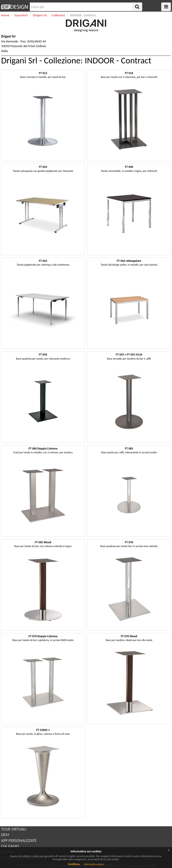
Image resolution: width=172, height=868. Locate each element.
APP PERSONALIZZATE (19, 841)
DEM (5, 835)
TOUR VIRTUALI (14, 829)
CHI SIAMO (10, 846)
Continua (74, 864)
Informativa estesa (94, 864)
